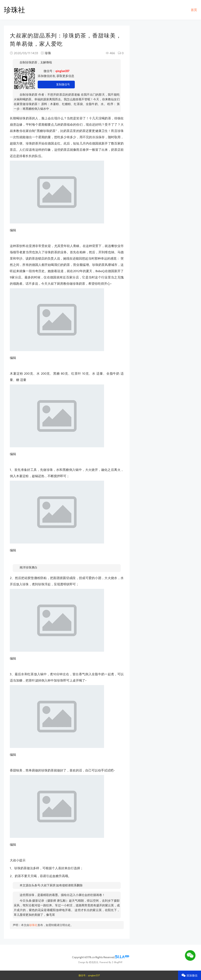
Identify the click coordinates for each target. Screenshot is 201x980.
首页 (194, 10)
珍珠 (48, 53)
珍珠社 (15, 10)
